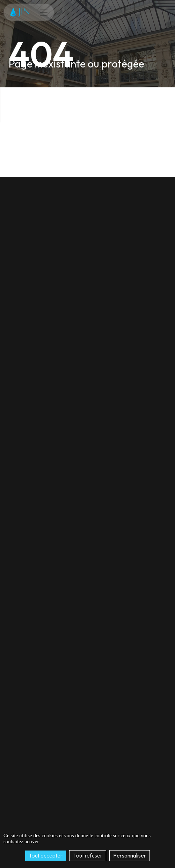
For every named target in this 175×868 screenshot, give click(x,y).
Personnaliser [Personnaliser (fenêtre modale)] (130, 855)
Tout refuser (88, 855)
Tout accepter (46, 855)
